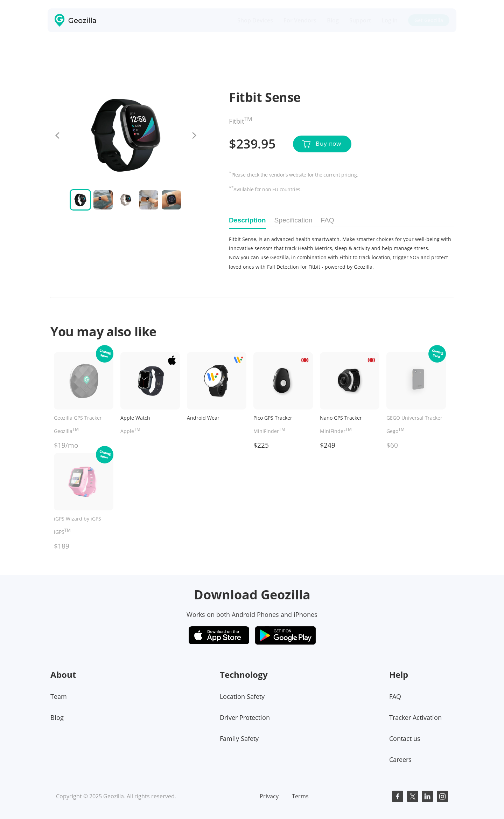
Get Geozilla (429, 20)
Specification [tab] (293, 220)
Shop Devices (255, 20)
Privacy (269, 796)
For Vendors (300, 20)
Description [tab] (247, 220)
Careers (400, 759)
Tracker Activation (415, 717)
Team (59, 696)
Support (360, 20)
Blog (333, 20)
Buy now (328, 143)
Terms (300, 796)
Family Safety (239, 738)
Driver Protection (245, 717)
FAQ (395, 696)
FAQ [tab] (327, 220)
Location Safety (242, 696)
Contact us (405, 738)
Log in (390, 20)
